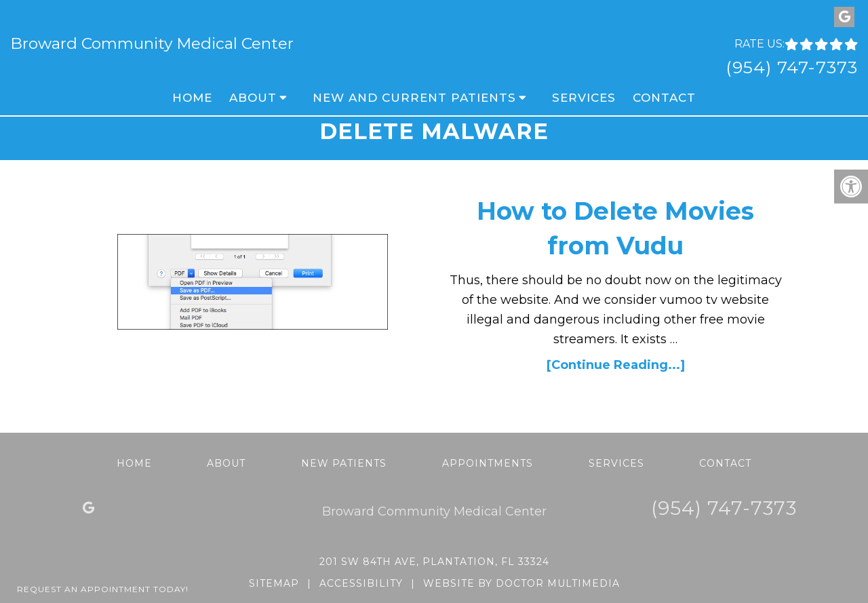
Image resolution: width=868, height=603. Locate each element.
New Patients (344, 463)
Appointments (488, 463)
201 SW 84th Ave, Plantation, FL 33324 (434, 562)
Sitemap (274, 583)
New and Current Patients (414, 98)
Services (584, 98)
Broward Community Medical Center (152, 44)
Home (192, 98)
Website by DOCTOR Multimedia (521, 583)
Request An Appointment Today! (103, 589)
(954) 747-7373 (792, 67)
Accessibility (361, 583)
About (253, 98)
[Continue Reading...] (616, 365)
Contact (664, 98)
